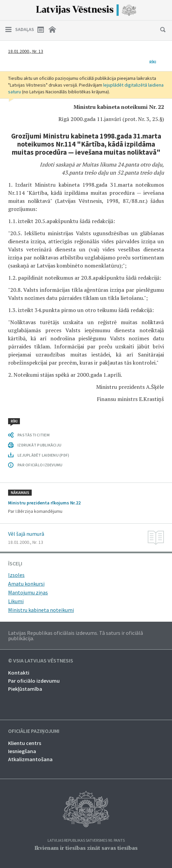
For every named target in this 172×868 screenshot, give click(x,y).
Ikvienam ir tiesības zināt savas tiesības (86, 848)
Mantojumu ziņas (28, 592)
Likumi (16, 601)
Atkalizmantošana (30, 759)
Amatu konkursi (26, 584)
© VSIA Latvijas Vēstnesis (41, 661)
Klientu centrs (25, 743)
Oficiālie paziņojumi (34, 731)
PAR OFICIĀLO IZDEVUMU (40, 465)
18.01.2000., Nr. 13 (26, 51)
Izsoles (16, 575)
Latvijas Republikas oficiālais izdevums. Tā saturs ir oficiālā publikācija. (76, 635)
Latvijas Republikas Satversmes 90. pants (86, 841)
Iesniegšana (22, 751)
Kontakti (19, 673)
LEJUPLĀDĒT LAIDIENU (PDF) (43, 455)
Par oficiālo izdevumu (34, 681)
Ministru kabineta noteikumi (41, 610)
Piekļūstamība (25, 689)
